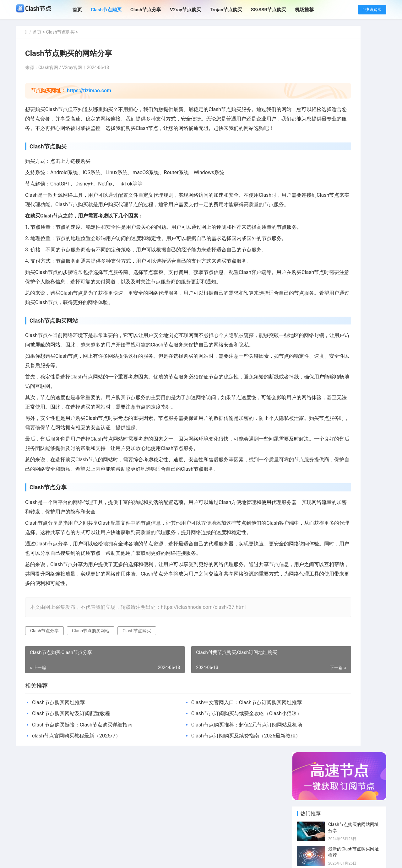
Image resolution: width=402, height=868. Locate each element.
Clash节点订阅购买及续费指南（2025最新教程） (209, 811)
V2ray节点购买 (194, 10)
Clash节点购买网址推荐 (58, 778)
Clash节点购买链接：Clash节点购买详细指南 (82, 800)
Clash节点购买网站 (91, 706)
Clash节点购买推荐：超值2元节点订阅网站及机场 (209, 800)
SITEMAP (241, 858)
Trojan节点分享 (370, 490)
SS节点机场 (339, 481)
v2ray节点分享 (341, 453)
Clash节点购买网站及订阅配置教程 (71, 789)
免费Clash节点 (370, 472)
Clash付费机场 (312, 490)
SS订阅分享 (311, 519)
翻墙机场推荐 (369, 481)
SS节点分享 (368, 462)
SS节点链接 (339, 462)
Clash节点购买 (115, 10)
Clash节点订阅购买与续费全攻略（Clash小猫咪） (209, 789)
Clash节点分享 (155, 10)
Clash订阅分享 (370, 434)
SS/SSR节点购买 (277, 10)
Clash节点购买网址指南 (351, 221)
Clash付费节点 (312, 443)
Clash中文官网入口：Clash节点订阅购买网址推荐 (209, 778)
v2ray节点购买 (312, 462)
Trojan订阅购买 (312, 509)
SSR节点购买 (312, 453)
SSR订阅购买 (369, 519)
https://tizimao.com (89, 91)
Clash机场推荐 (341, 472)
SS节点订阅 (339, 519)
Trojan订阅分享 (370, 509)
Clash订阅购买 (341, 434)
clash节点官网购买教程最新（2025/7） (76, 811)
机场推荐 (313, 10)
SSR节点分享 (369, 453)
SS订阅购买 (339, 509)
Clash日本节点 (370, 443)
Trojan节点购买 (235, 10)
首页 (86, 10)
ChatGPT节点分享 (370, 500)
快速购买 (372, 10)
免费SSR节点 (312, 500)
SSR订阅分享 (312, 472)
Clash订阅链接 (312, 481)
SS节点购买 (339, 490)
